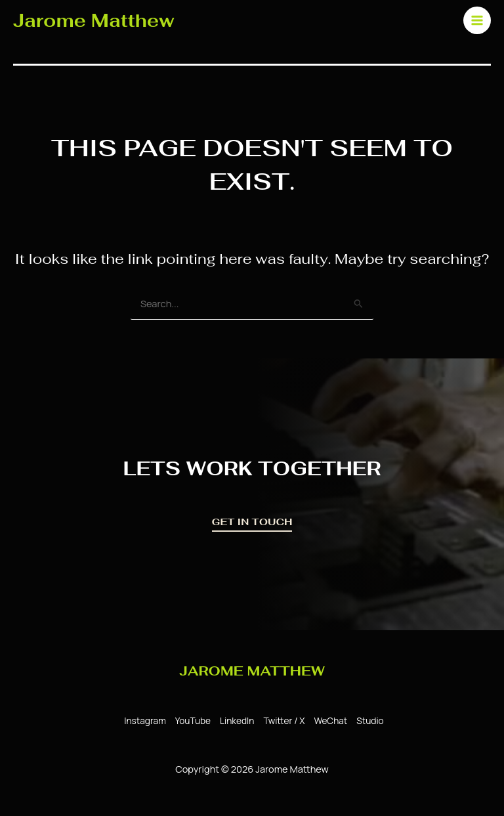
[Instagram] (143, 721)
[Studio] (368, 721)
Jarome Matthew (94, 20)
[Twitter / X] (282, 721)
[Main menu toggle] (477, 20)
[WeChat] (328, 721)
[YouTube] (191, 721)
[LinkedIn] (235, 721)
